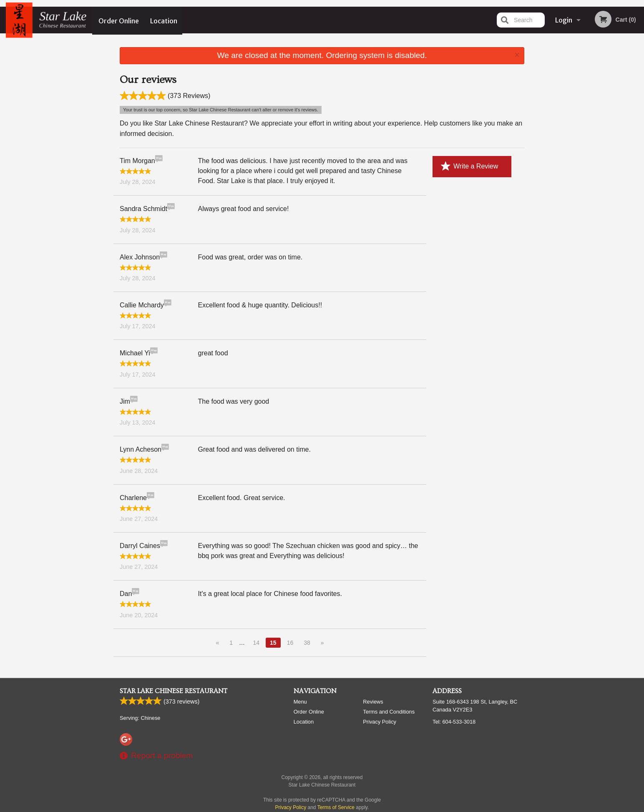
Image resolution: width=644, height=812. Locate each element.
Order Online (119, 20)
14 (256, 641)
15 (273, 641)
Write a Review (469, 165)
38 (307, 641)
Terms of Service (336, 807)
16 (290, 641)
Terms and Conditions (389, 711)
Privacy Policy (380, 721)
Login (564, 20)
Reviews (373, 701)
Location (164, 20)
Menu (300, 701)
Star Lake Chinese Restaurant (174, 690)
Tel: (454, 721)
